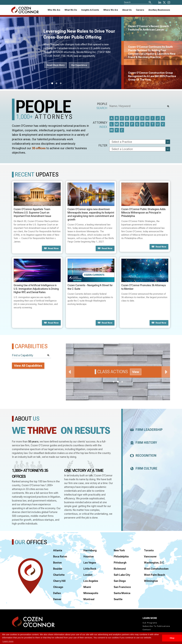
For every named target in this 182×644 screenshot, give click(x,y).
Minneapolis (91, 593)
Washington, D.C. (154, 563)
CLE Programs (150, 623)
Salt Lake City (122, 575)
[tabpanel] (62, 53)
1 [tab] (52, 83)
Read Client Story (56, 65)
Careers (140, 10)
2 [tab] (56, 83)
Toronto (149, 550)
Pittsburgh (120, 563)
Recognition (142, 456)
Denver (57, 599)
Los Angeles (91, 581)
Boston (57, 563)
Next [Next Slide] (166, 372)
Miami (87, 587)
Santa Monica (122, 593)
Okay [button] (172, 638)
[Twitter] (164, 2)
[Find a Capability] (31, 355)
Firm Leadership (145, 430)
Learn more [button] (8, 641)
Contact (147, 630)
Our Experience (79, 65)
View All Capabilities (28, 366)
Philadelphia (121, 556)
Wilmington (151, 581)
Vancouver (150, 556)
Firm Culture (143, 468)
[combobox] (90, 10)
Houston (89, 556)
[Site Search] (138, 2)
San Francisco (122, 587)
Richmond (120, 569)
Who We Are (54, 10)
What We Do (71, 10)
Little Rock (90, 569)
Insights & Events (90, 10)
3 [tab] (61, 83)
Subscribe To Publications (156, 626)
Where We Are (111, 10)
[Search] (150, 2)
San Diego (120, 581)
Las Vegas (90, 563)
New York (119, 550)
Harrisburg (90, 550)
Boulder (58, 569)
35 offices (39, 148)
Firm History (143, 443)
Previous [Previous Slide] (70, 372)
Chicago (58, 587)
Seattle (118, 599)
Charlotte (59, 575)
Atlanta (58, 550)
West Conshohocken (156, 569)
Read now (51, 248)
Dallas (57, 593)
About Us (127, 10)
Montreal (89, 599)
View (136, 372)
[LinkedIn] (160, 2)
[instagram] (169, 2)
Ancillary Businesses (159, 10)
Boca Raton (60, 556)
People (102, 106)
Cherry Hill (59, 581)
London (88, 575)
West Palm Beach (154, 575)
